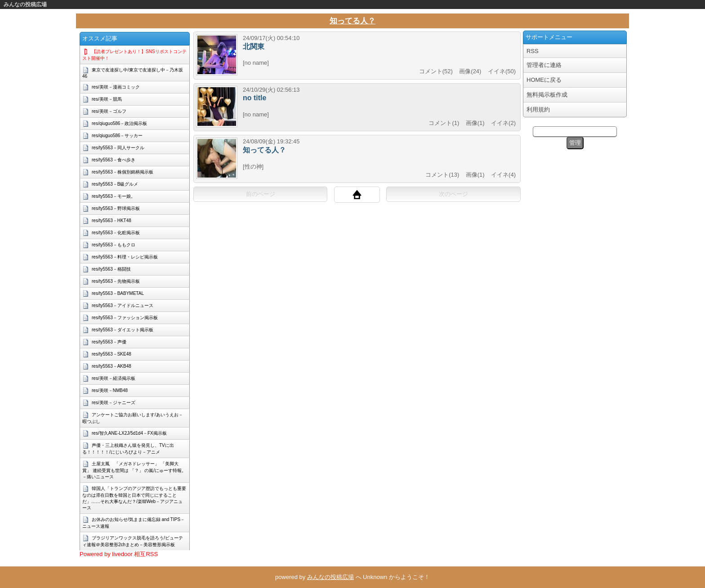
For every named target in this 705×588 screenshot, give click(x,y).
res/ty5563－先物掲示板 (116, 281)
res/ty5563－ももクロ (114, 245)
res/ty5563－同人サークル (118, 148)
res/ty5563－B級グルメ (115, 184)
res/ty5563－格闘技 (111, 269)
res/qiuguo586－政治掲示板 (119, 123)
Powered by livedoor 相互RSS (119, 554)
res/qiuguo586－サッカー (117, 136)
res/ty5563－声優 (109, 342)
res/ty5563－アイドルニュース (123, 305)
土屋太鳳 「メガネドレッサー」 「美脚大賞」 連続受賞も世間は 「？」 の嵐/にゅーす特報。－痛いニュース (134, 470)
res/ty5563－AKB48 (112, 366)
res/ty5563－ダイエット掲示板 (123, 330)
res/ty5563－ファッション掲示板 (125, 318)
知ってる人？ (352, 21)
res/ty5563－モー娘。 (114, 196)
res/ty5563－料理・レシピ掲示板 (125, 257)
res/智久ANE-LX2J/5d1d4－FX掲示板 (129, 433)
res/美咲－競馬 (107, 99)
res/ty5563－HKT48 (112, 220)
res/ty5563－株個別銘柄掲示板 (123, 172)
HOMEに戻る (544, 80)
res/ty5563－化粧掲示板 (116, 233)
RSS (533, 51)
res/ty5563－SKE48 (112, 354)
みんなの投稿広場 (25, 4)
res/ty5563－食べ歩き (114, 160)
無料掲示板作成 (547, 95)
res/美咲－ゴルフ (109, 111)
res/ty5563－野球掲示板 (116, 208)
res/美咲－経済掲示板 (114, 378)
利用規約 (538, 109)
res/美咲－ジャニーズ (114, 403)
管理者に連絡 (544, 65)
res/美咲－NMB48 (110, 390)
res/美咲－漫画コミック (116, 87)
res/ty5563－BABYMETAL (118, 293)
